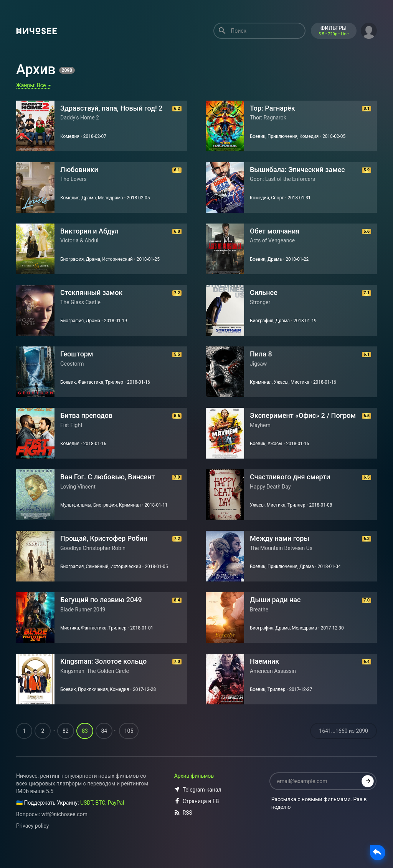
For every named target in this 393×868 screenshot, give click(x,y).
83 (85, 746)
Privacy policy (32, 841)
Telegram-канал (198, 805)
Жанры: (34, 85)
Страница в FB (197, 817)
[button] (369, 30)
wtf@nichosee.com (64, 830)
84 (104, 746)
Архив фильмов (194, 791)
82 (66, 746)
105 (129, 746)
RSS (183, 828)
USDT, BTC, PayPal (102, 818)
